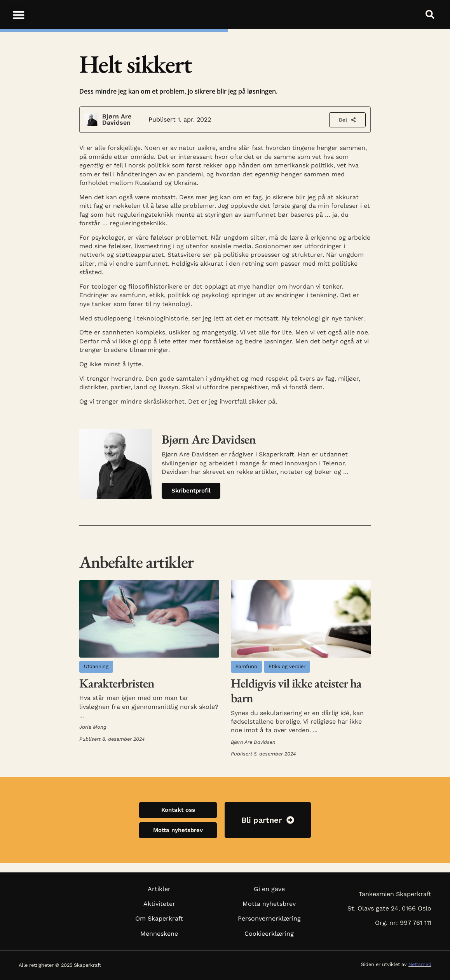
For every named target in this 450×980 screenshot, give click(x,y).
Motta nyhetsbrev (269, 904)
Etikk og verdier (287, 666)
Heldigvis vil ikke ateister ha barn (296, 691)
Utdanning (96, 666)
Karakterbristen (117, 683)
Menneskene (159, 934)
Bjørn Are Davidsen (117, 119)
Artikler (159, 889)
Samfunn (246, 666)
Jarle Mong (93, 727)
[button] (19, 15)
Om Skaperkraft (159, 918)
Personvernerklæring (269, 918)
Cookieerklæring (269, 934)
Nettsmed (420, 964)
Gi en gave (269, 889)
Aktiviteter (159, 904)
